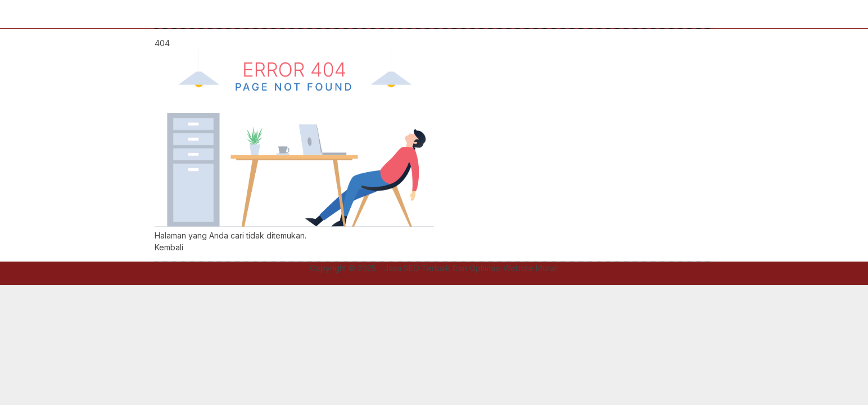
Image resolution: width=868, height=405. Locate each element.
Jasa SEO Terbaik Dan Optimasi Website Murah (471, 268)
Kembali (169, 247)
